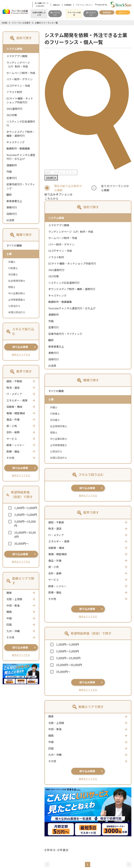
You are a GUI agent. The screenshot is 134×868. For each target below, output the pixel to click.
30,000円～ (21, 543)
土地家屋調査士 (17, 300)
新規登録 (107, 12)
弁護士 (12, 262)
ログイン (123, 12)
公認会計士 (14, 306)
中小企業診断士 (17, 293)
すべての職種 (14, 245)
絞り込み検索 (20, 347)
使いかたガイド (55, 14)
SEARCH (51, 178)
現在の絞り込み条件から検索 (68, 188)
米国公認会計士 (17, 312)
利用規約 (68, 5)
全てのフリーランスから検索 (115, 188)
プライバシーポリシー (84, 5)
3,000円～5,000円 (26, 515)
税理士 (12, 287)
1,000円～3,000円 (26, 508)
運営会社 (57, 5)
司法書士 (13, 274)
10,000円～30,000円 (25, 535)
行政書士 (13, 268)
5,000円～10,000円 (25, 524)
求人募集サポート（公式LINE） (42, 4)
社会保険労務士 (17, 281)
